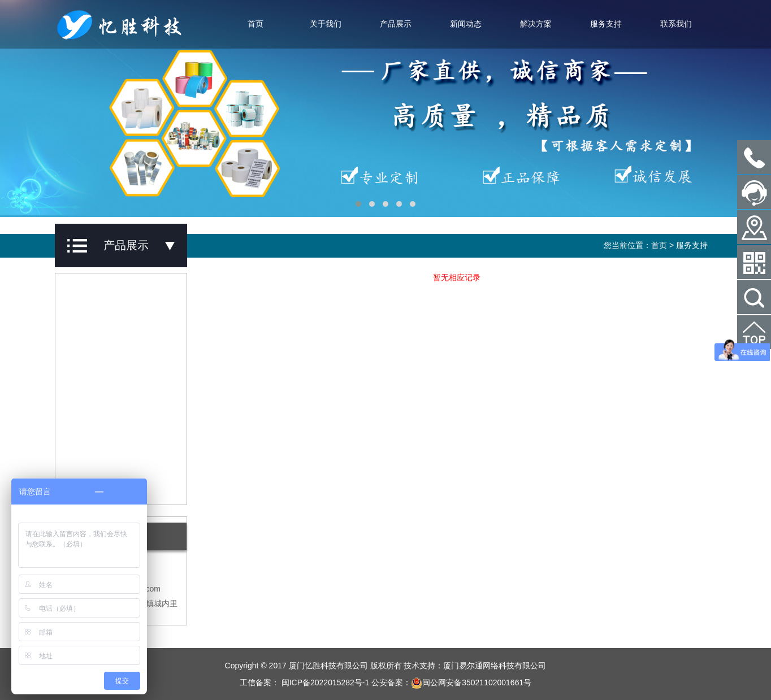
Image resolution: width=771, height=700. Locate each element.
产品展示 (396, 24)
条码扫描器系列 (97, 390)
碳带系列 (85, 326)
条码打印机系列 (97, 358)
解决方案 (536, 24)
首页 (255, 24)
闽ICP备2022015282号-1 (324, 682)
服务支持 (606, 24)
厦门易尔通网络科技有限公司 (495, 666)
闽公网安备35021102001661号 (471, 682)
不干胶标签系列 (97, 294)
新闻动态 (466, 24)
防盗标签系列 (93, 455)
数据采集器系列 (97, 423)
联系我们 (676, 24)
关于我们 (326, 24)
